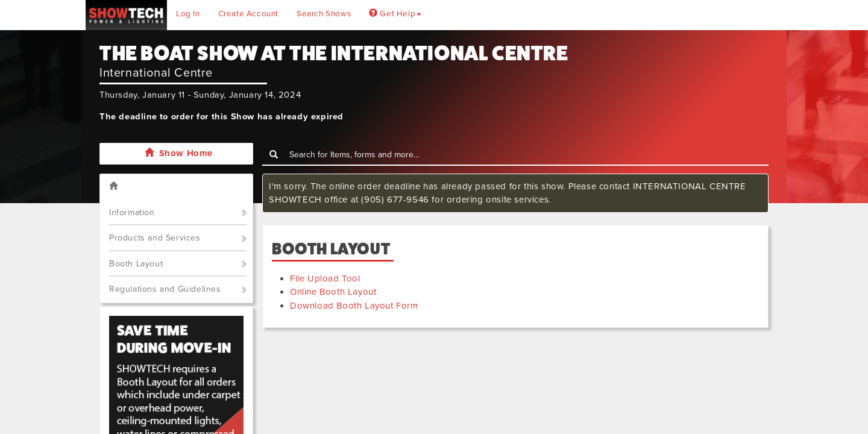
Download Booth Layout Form (354, 306)
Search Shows (324, 14)
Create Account (248, 14)
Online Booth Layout (333, 292)
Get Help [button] (395, 14)
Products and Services (155, 238)
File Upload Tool (325, 278)
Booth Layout (136, 264)
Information (132, 212)
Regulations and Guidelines (165, 289)
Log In (188, 14)
